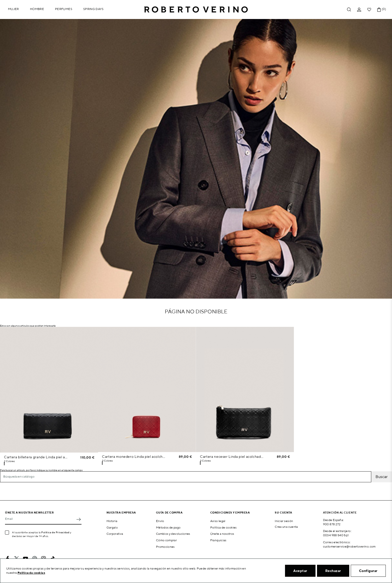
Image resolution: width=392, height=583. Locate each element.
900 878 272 (332, 524)
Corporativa (115, 534)
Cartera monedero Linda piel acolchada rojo (134, 457)
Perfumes (64, 9)
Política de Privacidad (55, 532)
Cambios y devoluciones (173, 534)
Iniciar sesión (284, 521)
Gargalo (112, 527)
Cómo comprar (166, 540)
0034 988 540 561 (336, 535)
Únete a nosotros (222, 534)
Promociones (165, 547)
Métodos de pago (168, 527)
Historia (112, 521)
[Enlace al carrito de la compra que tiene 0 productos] (379, 10)
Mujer (13, 9)
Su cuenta (283, 512)
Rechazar (333, 571)
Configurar (368, 571)
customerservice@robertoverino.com (349, 546)
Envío (160, 521)
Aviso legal (218, 521)
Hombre (37, 9)
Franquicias (218, 540)
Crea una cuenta (286, 527)
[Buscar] (186, 477)
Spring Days (93, 9)
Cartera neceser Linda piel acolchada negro (232, 457)
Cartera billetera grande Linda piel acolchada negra (36, 457)
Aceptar (300, 571)
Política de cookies (223, 527)
